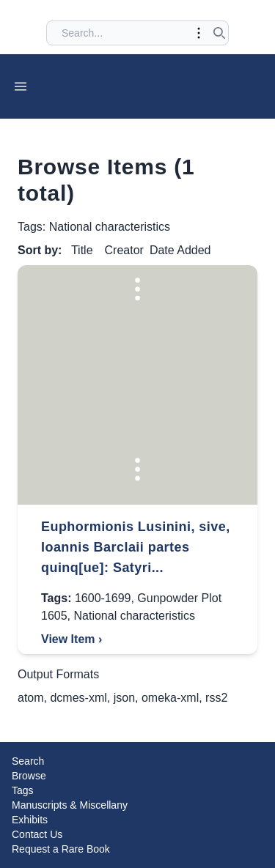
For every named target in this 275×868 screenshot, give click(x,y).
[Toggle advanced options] (199, 33)
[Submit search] (219, 33)
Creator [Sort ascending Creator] (124, 250)
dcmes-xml (78, 698)
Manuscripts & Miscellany (70, 805)
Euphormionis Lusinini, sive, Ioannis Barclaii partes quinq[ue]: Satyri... (136, 547)
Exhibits (30, 820)
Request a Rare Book (61, 849)
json (124, 698)
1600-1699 (103, 598)
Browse (29, 776)
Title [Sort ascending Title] (82, 250)
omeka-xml (170, 698)
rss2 (216, 698)
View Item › (71, 639)
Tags (23, 790)
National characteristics (134, 616)
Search (28, 761)
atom (31, 698)
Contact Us (37, 834)
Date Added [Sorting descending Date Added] (180, 250)
